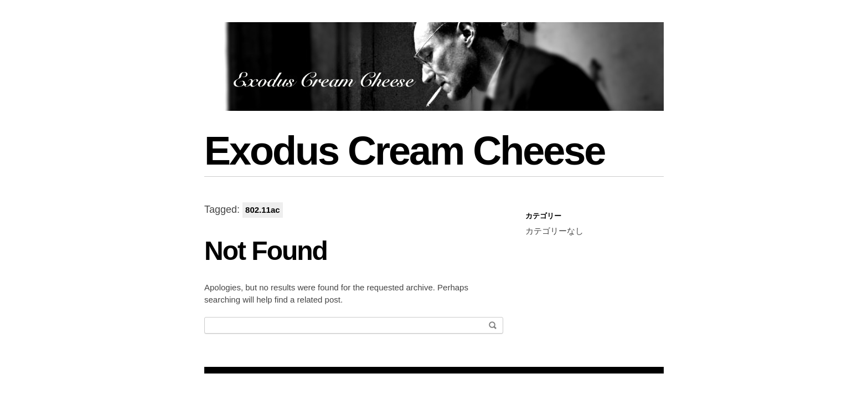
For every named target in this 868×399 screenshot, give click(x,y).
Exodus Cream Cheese (404, 151)
